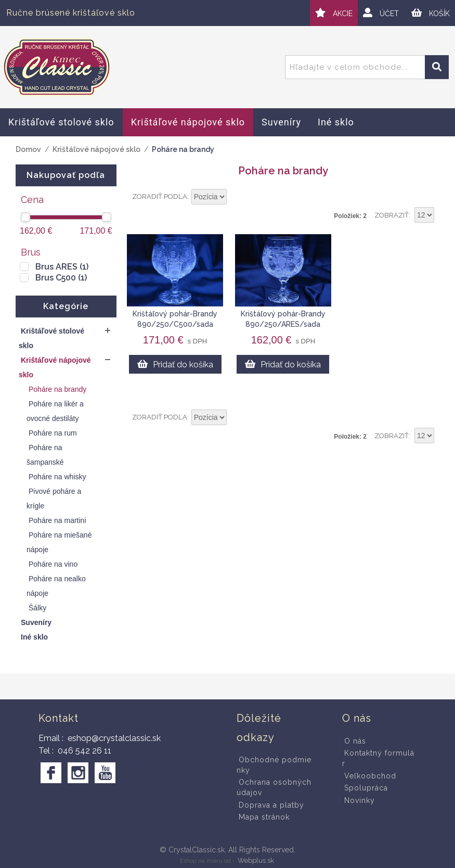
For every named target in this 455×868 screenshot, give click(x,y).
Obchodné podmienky (274, 765)
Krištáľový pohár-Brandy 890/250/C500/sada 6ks (175, 324)
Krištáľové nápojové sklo (96, 149)
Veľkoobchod (370, 776)
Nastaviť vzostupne (236, 197)
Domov (28, 149)
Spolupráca (366, 788)
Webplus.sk (256, 860)
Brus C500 (61, 278)
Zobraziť (392, 215)
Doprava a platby (271, 805)
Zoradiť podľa (160, 196)
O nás (355, 741)
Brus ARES (62, 267)
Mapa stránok (264, 817)
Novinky (360, 800)
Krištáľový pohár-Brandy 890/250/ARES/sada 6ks (283, 324)
